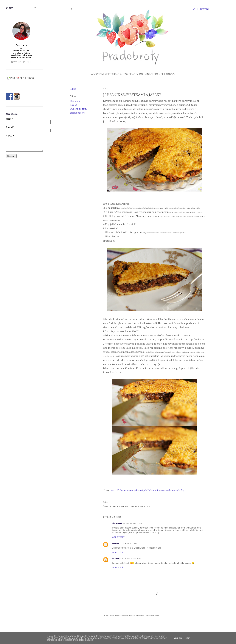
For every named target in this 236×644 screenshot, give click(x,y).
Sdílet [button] (73, 89)
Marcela (21, 45)
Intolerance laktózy (161, 74)
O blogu (139, 74)
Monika (116, 543)
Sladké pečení (77, 113)
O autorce (125, 74)
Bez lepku (75, 101)
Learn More (178, 638)
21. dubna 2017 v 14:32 (130, 544)
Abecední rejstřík (103, 74)
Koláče (74, 105)
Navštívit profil (21, 62)
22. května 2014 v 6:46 (132, 523)
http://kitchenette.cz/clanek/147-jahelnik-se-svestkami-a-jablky (147, 490)
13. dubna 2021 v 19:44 (132, 559)
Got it (188, 638)
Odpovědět (118, 537)
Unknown (116, 559)
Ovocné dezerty (78, 109)
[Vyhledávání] (201, 9)
